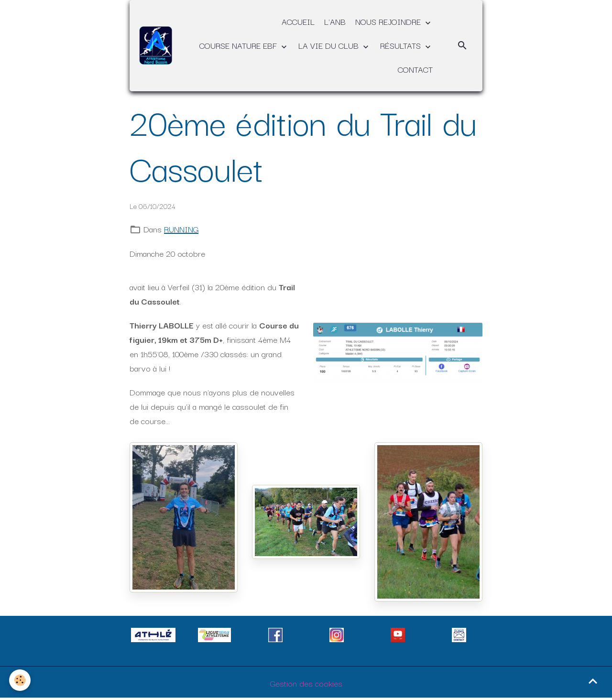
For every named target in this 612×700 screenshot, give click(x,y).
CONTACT (415, 69)
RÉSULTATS (402, 45)
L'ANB (335, 21)
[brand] (156, 45)
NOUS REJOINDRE (389, 21)
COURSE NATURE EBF (239, 45)
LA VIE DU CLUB (330, 45)
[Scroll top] (593, 681)
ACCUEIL (298, 21)
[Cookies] (20, 680)
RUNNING (181, 229)
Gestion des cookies (306, 683)
